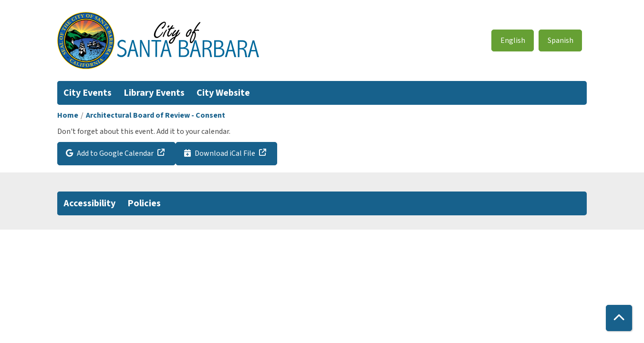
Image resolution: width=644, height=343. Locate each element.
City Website (223, 93)
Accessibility (89, 203)
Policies (144, 203)
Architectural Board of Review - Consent (156, 115)
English (513, 40)
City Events (88, 93)
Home (68, 115)
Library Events (154, 93)
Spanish (561, 40)
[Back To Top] (619, 318)
